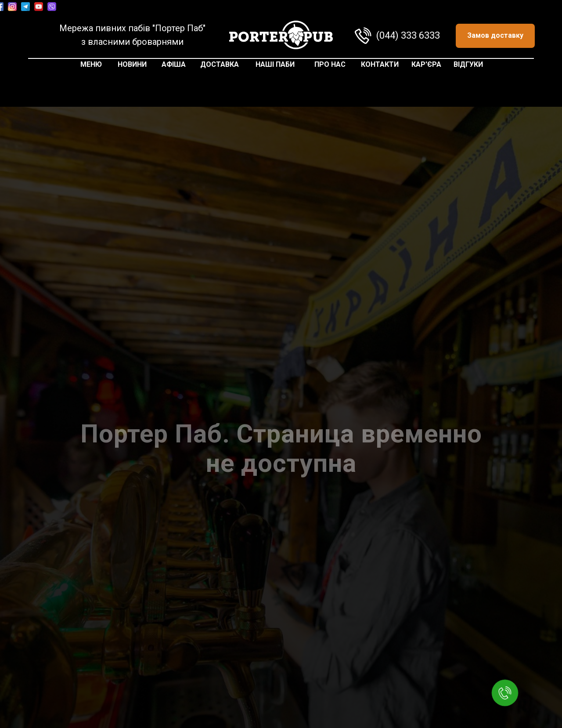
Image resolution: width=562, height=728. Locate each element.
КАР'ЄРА (426, 64)
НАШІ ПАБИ (275, 64)
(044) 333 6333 (408, 35)
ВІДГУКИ (468, 64)
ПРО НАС (330, 64)
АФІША (174, 64)
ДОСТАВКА (220, 64)
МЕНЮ (91, 64)
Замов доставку (495, 35)
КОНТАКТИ (380, 64)
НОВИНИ (132, 64)
